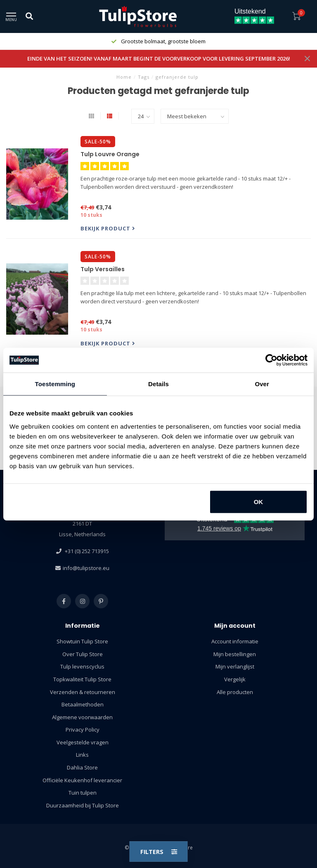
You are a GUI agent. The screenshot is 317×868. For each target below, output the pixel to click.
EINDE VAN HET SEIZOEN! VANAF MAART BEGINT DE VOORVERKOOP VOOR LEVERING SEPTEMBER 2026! (159, 59)
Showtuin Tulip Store (82, 641)
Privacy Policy (83, 730)
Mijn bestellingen (235, 654)
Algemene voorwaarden (82, 717)
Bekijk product (108, 228)
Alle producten (235, 692)
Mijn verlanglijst (235, 666)
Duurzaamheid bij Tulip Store (83, 805)
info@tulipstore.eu (86, 568)
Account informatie (235, 641)
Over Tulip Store (83, 654)
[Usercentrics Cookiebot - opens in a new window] (271, 360)
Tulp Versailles (103, 269)
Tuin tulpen (83, 793)
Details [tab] (158, 384)
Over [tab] (262, 384)
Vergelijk (235, 679)
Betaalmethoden (83, 704)
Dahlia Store (82, 767)
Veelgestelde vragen (83, 742)
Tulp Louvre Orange (110, 154)
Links (82, 755)
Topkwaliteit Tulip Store (82, 679)
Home (124, 77)
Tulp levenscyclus (82, 666)
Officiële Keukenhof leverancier (82, 780)
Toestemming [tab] (55, 384)
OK (259, 501)
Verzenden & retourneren (83, 692)
